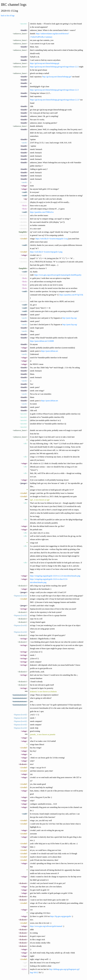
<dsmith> (24, 30)
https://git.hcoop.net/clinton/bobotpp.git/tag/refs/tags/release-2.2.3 (54, 67)
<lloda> (25, 206)
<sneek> (24, 143)
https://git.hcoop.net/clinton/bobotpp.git (45, 63)
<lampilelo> (23, 232)
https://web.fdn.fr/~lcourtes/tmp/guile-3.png (46, 252)
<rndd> (25, 192)
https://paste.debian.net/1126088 (42, 341)
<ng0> (25, 963)
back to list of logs (8, 16)
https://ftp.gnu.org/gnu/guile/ (61, 916)
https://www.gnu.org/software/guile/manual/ (46, 926)
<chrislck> (23, 202)
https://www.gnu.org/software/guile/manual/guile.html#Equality (58, 275)
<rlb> (25, 444)
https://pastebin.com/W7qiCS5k (71, 295)
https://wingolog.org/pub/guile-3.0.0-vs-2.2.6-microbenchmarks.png (55, 576)
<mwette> (24, 24)
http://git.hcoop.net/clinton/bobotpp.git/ (57, 77)
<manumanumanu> (20, 695)
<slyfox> (24, 969)
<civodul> (24, 239)
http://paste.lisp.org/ (70, 318)
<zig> (25, 199)
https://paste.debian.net (50, 351)
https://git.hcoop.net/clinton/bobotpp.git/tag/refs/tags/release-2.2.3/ (55, 100)
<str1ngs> (24, 609)
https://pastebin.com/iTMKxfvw (42, 212)
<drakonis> (23, 764)
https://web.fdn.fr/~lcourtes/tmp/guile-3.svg (52, 239)
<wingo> (24, 186)
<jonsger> (24, 483)
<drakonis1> (23, 586)
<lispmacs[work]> (20, 596)
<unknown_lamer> (20, 34)
